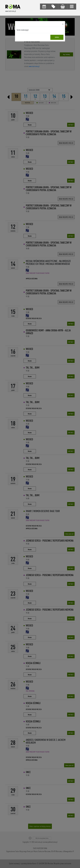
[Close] (63, 24)
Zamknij (57, 37)
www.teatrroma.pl (11, 11)
